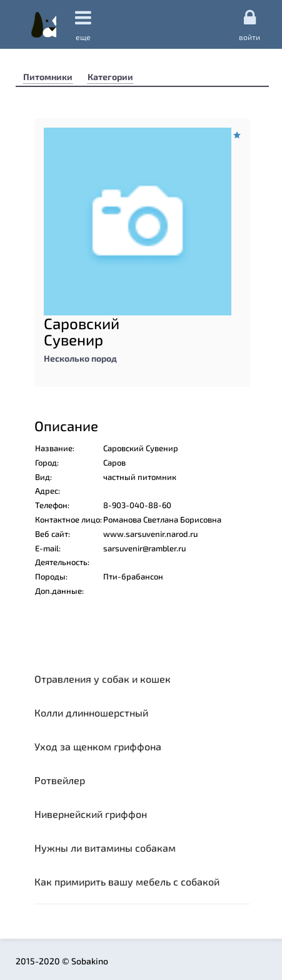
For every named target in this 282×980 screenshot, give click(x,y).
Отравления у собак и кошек (103, 679)
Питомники (48, 77)
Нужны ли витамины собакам (105, 848)
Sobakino (44, 24)
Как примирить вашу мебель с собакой (127, 881)
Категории (110, 77)
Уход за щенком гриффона (98, 746)
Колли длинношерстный (91, 712)
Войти (249, 24)
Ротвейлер (60, 780)
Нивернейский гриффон (91, 814)
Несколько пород (80, 358)
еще (83, 25)
